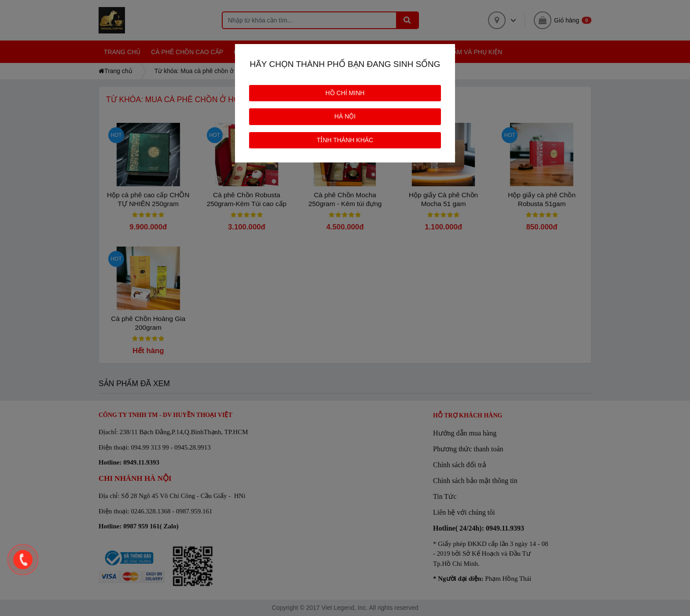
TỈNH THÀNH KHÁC (345, 140)
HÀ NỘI (345, 116)
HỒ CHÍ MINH (345, 93)
